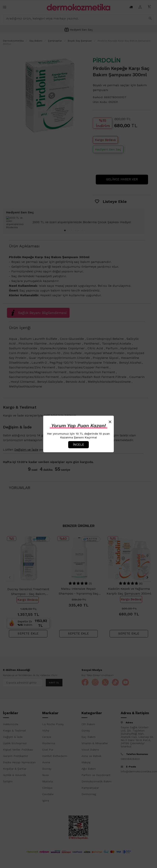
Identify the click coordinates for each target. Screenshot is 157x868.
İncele (78, 445)
